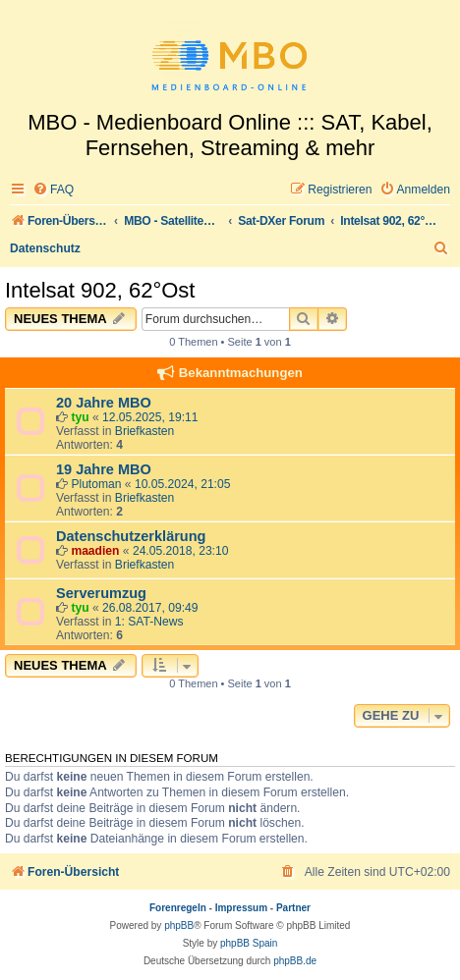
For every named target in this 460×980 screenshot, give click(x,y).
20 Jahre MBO (104, 403)
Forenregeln (178, 908)
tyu (80, 417)
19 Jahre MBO (104, 469)
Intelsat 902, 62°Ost (100, 290)
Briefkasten (145, 431)
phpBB (179, 926)
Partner (293, 908)
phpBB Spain (249, 943)
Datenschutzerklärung (131, 536)
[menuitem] (53, 190)
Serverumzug (101, 593)
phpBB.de (295, 961)
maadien (95, 551)
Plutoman (96, 484)
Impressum (241, 908)
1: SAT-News (149, 622)
